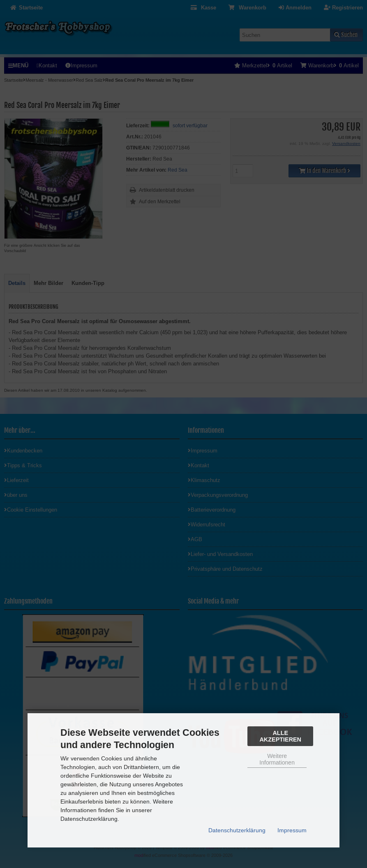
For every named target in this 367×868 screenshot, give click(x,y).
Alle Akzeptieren (280, 736)
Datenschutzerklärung (237, 830)
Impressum (292, 830)
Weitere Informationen (277, 759)
